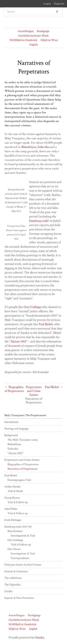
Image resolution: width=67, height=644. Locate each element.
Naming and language (16, 429)
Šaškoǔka (44, 147)
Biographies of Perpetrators (23, 464)
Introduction (11, 422)
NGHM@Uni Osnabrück (23, 40)
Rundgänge (43, 31)
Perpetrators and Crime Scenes (34, 391)
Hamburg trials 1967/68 (18, 527)
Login (47, 4)
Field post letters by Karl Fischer (23, 565)
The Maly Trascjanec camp (23, 440)
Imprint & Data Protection (19, 598)
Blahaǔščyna (29, 147)
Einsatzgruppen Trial (19, 480)
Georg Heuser (12, 498)
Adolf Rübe (11, 509)
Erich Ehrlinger (13, 520)
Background (11, 435)
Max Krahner (15, 531)
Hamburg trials (39, 221)
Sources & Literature (16, 571)
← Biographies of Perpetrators (14, 389)
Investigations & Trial (23, 536)
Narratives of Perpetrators (23, 469)
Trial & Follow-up (18, 502)
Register (59, 4)
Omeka (39, 637)
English (34, 45)
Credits (8, 591)
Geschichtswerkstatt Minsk (33, 36)
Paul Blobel (46, 324)
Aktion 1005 (18, 341)
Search (57, 12)
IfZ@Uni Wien (49, 40)
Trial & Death (15, 491)
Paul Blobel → (54, 387)
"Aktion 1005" (15, 453)
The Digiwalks (12, 585)
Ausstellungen (26, 31)
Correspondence (20, 558)
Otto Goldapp (32, 307)
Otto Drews (14, 549)
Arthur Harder (13, 487)
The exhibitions (13, 578)
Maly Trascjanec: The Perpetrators (25, 415)
